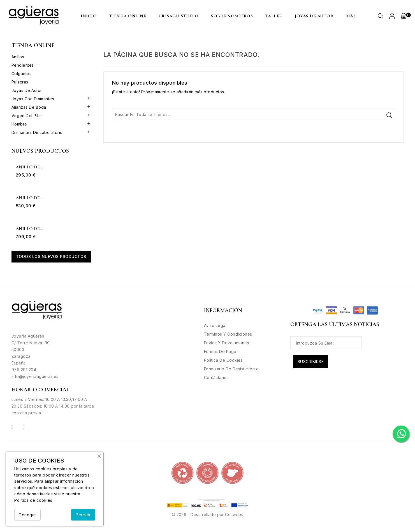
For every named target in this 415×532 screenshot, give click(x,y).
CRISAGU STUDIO (179, 16)
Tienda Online (128, 16)
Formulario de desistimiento (231, 369)
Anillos (18, 57)
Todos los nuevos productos (51, 256)
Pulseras (20, 82)
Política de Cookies (223, 360)
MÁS (351, 16)
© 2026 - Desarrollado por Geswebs (207, 514)
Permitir (83, 515)
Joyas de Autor (314, 16)
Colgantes (22, 74)
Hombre (19, 124)
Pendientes (23, 65)
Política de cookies (33, 500)
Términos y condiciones (228, 334)
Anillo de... (30, 167)
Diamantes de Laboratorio (37, 132)
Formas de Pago (220, 351)
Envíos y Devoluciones (227, 343)
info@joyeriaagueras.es (35, 376)
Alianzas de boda (29, 107)
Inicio (89, 16)
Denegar (27, 515)
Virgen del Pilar (27, 116)
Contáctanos (216, 377)
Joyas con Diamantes (33, 99)
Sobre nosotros (232, 16)
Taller (274, 16)
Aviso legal (215, 325)
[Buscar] (254, 115)
